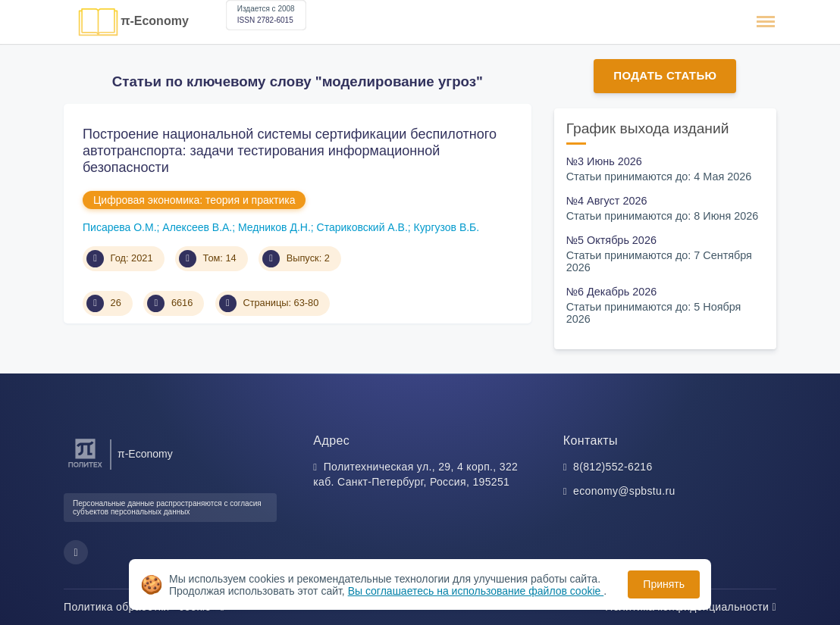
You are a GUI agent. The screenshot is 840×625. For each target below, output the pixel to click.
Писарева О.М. (120, 227)
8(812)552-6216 (613, 467)
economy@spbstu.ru (624, 491)
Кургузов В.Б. (447, 227)
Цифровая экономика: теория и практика (194, 200)
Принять (664, 584)
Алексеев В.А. (197, 227)
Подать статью (665, 75)
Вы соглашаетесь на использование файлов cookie (476, 591)
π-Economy (155, 21)
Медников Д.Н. (274, 227)
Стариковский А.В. (362, 227)
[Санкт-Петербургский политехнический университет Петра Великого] (85, 468)
